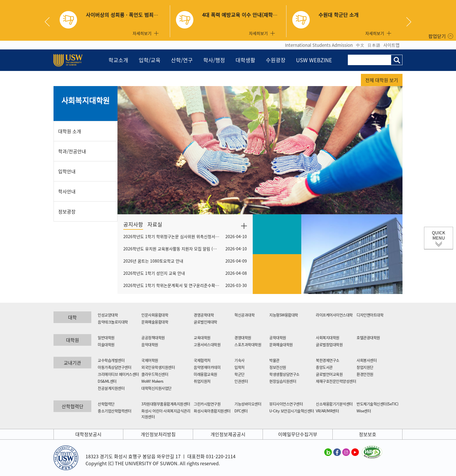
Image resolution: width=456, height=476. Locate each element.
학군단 (239, 374)
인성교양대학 (108, 315)
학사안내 (67, 191)
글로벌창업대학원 (329, 344)
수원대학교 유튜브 (355, 452)
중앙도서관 (324, 367)
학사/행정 (214, 60)
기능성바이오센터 (248, 404)
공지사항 (133, 224)
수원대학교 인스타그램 (346, 452)
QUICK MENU (439, 235)
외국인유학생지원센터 (158, 367)
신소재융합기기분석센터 (334, 404)
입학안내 (67, 171)
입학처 (239, 367)
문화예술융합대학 (155, 322)
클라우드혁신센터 (155, 374)
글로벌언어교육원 (329, 374)
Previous (49, 22)
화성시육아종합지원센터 (212, 411)
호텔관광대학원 (368, 337)
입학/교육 (150, 60)
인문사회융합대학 (155, 315)
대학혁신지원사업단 (156, 388)
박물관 (274, 360)
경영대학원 (243, 337)
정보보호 (368, 434)
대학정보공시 (88, 434)
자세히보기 (142, 33)
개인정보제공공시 (228, 434)
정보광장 (67, 211)
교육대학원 (202, 337)
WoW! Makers (152, 381)
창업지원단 (365, 367)
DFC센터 (241, 411)
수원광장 (276, 60)
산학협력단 (106, 404)
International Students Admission (319, 45)
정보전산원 (278, 367)
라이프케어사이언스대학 (334, 315)
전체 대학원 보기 (382, 80)
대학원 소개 (70, 131)
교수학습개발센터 (111, 360)
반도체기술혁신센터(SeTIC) (377, 404)
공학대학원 (278, 337)
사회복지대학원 (86, 100)
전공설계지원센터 (111, 388)
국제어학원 (150, 360)
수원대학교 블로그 (328, 452)
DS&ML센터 (107, 381)
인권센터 (241, 381)
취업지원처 (202, 381)
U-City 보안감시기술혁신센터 (292, 411)
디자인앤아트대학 (370, 315)
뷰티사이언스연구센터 (286, 404)
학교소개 (118, 60)
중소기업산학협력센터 (114, 411)
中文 (360, 45)
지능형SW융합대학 (284, 315)
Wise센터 (364, 411)
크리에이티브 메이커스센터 (118, 374)
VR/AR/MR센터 (327, 411)
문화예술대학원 (281, 344)
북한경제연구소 (328, 360)
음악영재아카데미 (207, 367)
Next (409, 22)
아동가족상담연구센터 (114, 367)
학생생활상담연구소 (284, 374)
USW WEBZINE (314, 60)
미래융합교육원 (205, 374)
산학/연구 (182, 60)
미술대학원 (106, 344)
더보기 (244, 226)
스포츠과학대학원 (248, 344)
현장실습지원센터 (283, 381)
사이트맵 (391, 45)
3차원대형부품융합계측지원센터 (166, 404)
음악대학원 (150, 344)
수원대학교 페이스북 (337, 452)
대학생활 (245, 60)
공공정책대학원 (153, 337)
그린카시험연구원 (207, 404)
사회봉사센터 (367, 360)
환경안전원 (365, 374)
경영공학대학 (204, 315)
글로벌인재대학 (205, 322)
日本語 (374, 45)
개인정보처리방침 (158, 434)
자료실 (155, 224)
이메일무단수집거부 (298, 434)
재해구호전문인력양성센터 (336, 381)
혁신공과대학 (244, 315)
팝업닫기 (437, 36)
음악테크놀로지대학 (113, 322)
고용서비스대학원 (207, 344)
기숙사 (239, 360)
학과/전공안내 (72, 151)
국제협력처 (202, 360)
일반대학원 (106, 337)
